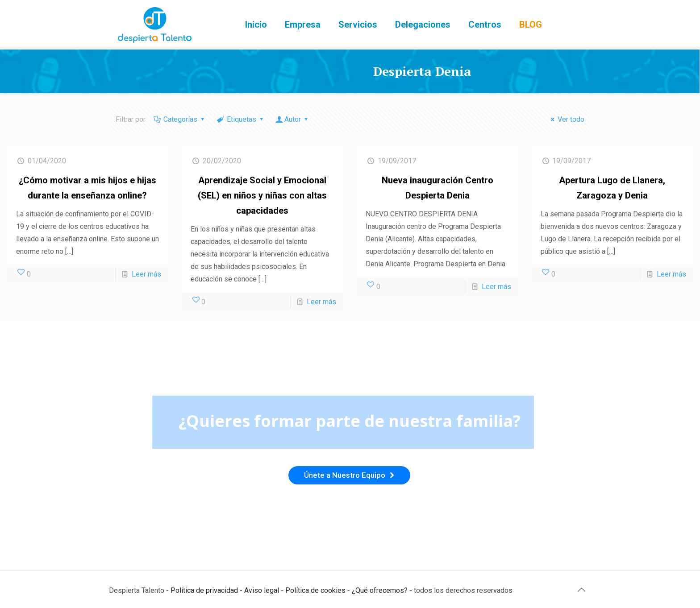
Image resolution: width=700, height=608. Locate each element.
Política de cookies (315, 590)
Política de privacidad (204, 590)
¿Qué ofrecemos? (380, 590)
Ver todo (566, 119)
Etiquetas (241, 119)
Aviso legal (262, 590)
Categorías (180, 119)
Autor (293, 119)
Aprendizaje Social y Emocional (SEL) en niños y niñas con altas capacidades (262, 195)
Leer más (146, 274)
